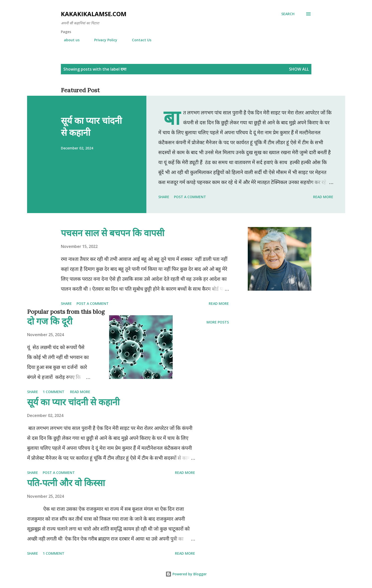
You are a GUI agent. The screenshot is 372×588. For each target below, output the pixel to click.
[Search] (288, 14)
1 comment (54, 392)
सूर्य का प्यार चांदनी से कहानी (91, 126)
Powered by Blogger (186, 574)
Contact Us (139, 40)
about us (69, 40)
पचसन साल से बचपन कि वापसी (113, 233)
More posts (218, 322)
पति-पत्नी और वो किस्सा (66, 483)
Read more (323, 197)
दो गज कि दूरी (50, 321)
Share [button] (164, 197)
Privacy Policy (103, 40)
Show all (299, 69)
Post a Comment (190, 197)
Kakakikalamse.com (94, 14)
